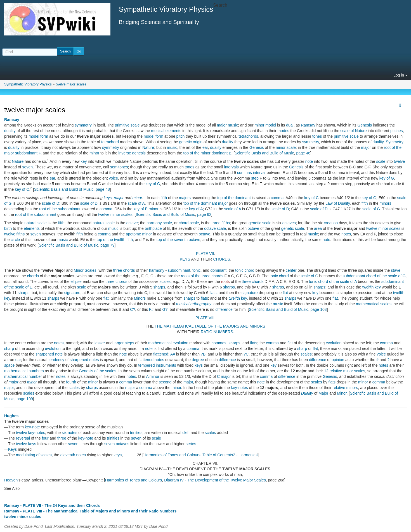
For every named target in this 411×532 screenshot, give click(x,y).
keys (108, 198)
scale (381, 161)
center (291, 270)
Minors (140, 298)
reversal (23, 438)
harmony (157, 270)
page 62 (204, 214)
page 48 (103, 189)
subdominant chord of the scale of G (374, 276)
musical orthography (194, 304)
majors (185, 198)
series (191, 444)
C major (224, 376)
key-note (32, 427)
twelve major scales (71, 84)
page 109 (25, 399)
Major (323, 393)
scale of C (309, 276)
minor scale (286, 147)
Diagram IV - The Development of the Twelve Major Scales (215, 480)
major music (227, 125)
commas (245, 173)
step (255, 178)
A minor (153, 376)
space (9, 365)
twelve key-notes (30, 433)
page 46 (303, 153)
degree (198, 360)
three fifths (221, 223)
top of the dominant (234, 198)
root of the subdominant (60, 209)
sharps (159, 287)
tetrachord (110, 142)
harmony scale (159, 223)
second (165, 382)
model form (38, 136)
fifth (164, 198)
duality (10, 131)
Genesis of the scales (98, 371)
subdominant (179, 270)
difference (224, 309)
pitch (181, 136)
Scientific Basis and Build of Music (264, 153)
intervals (232, 167)
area (318, 228)
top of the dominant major (206, 203)
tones (317, 136)
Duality (307, 393)
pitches (396, 131)
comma (277, 198)
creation (331, 223)
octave (132, 223)
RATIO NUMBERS (217, 332)
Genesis (365, 125)
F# (151, 309)
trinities (136, 433)
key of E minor (146, 209)
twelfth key (372, 287)
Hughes (11, 416)
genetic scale (260, 223)
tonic (197, 270)
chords (33, 276)
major (366, 147)
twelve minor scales (115, 214)
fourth (71, 382)
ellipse (76, 281)
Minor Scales (85, 270)
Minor (342, 393)
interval (259, 173)
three (62, 438)
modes (283, 131)
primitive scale (127, 125)
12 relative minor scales (345, 371)
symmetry (83, 125)
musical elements (166, 131)
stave (395, 270)
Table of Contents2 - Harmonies (230, 455)
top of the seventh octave (178, 240)
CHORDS (222, 259)
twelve (400, 161)
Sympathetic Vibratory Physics (28, 84)
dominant (219, 270)
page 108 (318, 309)
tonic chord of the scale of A (333, 281)
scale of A (136, 203)
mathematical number (23, 376)
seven (28, 167)
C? (133, 309)
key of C (153, 184)
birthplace (153, 228)
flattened (161, 354)
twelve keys (26, 444)
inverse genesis (132, 153)
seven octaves (117, 444)
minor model (265, 125)
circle (15, 240)
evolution (334, 343)
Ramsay (12, 120)
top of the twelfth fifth (115, 240)
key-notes (239, 388)
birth (8, 228)
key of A (196, 209)
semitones (119, 167)
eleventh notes (73, 455)
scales (165, 281)
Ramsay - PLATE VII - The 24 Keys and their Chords (52, 505)
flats (213, 293)
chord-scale (189, 223)
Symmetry (395, 142)
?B (203, 354)
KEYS (185, 259)
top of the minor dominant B (207, 153)
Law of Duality (338, 203)
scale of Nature (353, 131)
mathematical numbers (24, 371)
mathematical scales (374, 304)
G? (165, 309)
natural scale (35, 223)
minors (386, 203)
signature (72, 293)
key (84, 161)
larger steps (124, 343)
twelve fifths (14, 234)
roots (225, 281)
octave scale (215, 228)
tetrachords (248, 136)
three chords (124, 270)
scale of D (51, 203)
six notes (69, 433)
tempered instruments (157, 365)
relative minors (345, 388)
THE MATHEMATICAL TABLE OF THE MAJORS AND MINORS (210, 326)
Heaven (11, 480)
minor (94, 153)
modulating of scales (34, 455)
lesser (100, 343)
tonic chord (245, 270)
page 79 (108, 245)
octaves (289, 223)
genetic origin (191, 142)
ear (205, 147)
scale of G (371, 209)
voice (113, 178)
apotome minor (139, 234)
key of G (387, 178)
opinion (338, 360)
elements (32, 228)
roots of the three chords (202, 276)
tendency (56, 360)
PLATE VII (205, 254)
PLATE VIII (205, 318)
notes (346, 234)
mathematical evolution (168, 343)
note (309, 161)
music (172, 147)
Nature (148, 147)
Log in (400, 75)
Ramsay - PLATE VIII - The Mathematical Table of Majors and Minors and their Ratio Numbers (90, 511)
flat (285, 293)
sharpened (45, 354)
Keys (12, 449)
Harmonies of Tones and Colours (172, 455)
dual (290, 125)
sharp (9, 349)
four (45, 438)
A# (173, 354)
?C (246, 354)
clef (185, 433)
